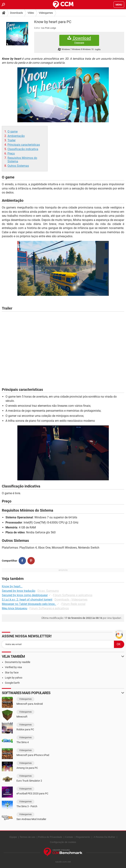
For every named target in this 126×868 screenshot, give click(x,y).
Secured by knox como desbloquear (25, 595)
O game (13, 132)
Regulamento (83, 837)
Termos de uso (27, 837)
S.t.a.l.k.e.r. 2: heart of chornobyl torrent (27, 600)
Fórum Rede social (73, 604)
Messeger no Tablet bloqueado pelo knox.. (29, 604)
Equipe (13, 837)
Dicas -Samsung (48, 591)
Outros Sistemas (18, 166)
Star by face (12, 673)
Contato (69, 837)
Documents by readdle (18, 662)
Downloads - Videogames (71, 600)
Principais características (24, 145)
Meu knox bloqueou (15, 608)
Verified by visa (13, 667)
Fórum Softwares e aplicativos (73, 595)
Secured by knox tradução (19, 591)
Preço (11, 153)
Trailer (12, 140)
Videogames (46, 13)
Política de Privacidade (50, 837)
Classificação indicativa (23, 149)
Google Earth (12, 683)
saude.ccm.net (63, 862)
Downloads (16, 13)
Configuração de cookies (63, 842)
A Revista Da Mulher (105, 837)
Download (79, 40)
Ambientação (16, 136)
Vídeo (31, 13)
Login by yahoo (14, 678)
